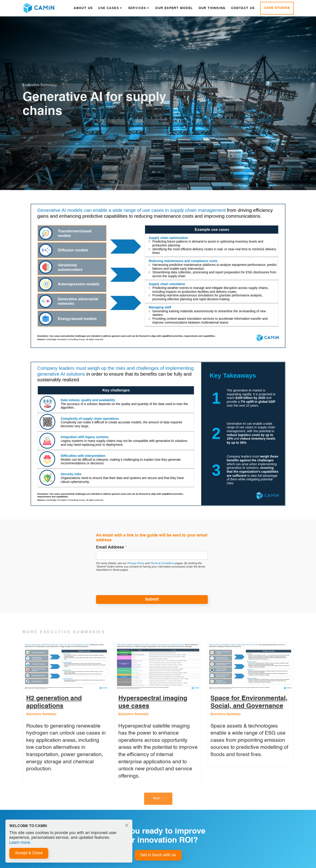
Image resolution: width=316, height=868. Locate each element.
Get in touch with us (158, 855)
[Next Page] (158, 804)
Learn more (20, 843)
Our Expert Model (174, 8)
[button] (110, 8)
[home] (38, 8)
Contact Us (243, 8)
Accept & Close (29, 853)
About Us (83, 8)
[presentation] (130, 583)
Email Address (111, 547)
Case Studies (277, 8)
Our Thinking (212, 8)
